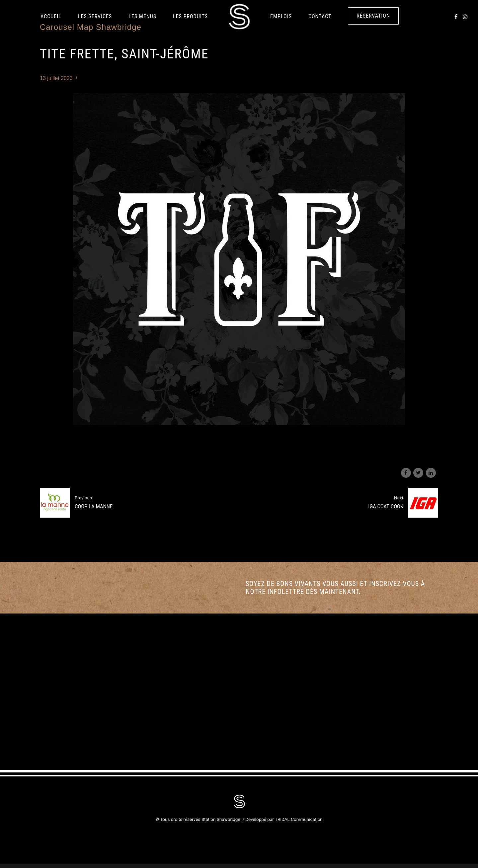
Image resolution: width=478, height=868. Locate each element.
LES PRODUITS (190, 16)
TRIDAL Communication (299, 819)
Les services (95, 16)
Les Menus (142, 16)
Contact (320, 16)
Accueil (51, 16)
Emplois (281, 16)
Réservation (373, 16)
